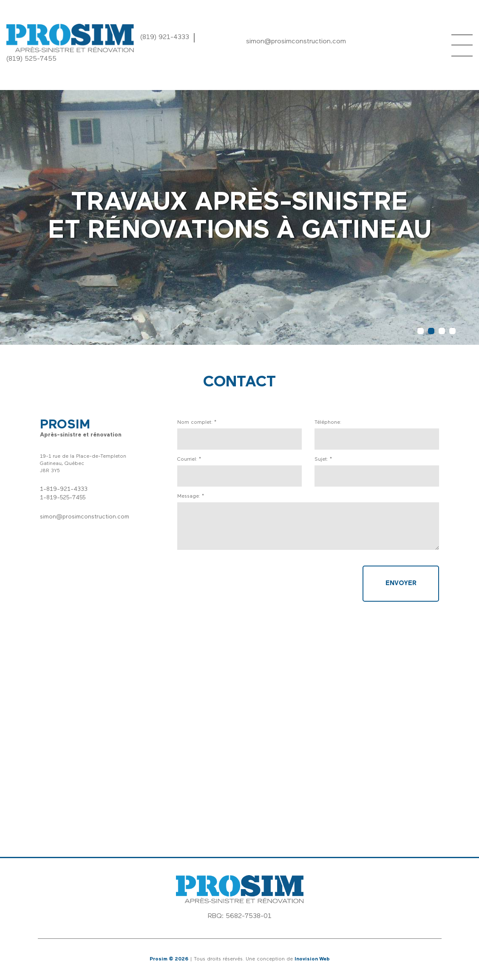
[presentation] (242, 582)
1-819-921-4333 (64, 489)
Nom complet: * (197, 422)
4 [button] (452, 331)
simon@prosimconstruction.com (296, 42)
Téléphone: (328, 422)
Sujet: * (323, 459)
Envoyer (401, 584)
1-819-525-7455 (63, 498)
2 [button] (431, 331)
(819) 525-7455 (31, 59)
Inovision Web (312, 959)
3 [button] (442, 331)
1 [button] (421, 331)
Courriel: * (189, 459)
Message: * (191, 496)
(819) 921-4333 (165, 37)
